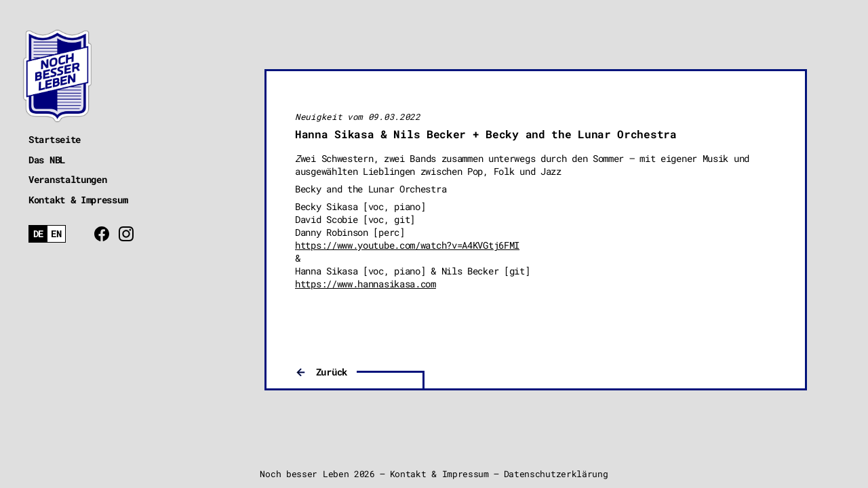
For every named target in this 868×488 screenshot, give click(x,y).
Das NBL (47, 160)
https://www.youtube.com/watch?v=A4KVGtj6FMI (407, 245)
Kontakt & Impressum (78, 200)
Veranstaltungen (68, 179)
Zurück (332, 372)
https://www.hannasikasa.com (366, 284)
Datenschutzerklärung (556, 474)
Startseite (55, 139)
